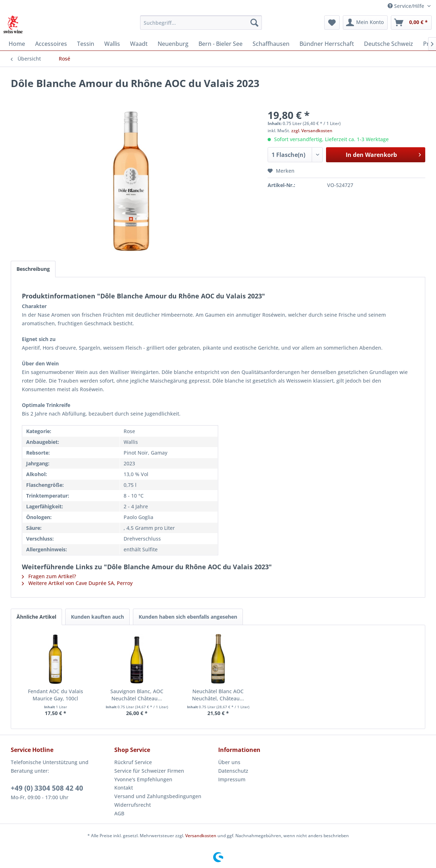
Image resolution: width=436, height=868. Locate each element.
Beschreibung (33, 269)
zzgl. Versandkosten (312, 131)
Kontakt (124, 788)
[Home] (17, 44)
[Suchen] (254, 23)
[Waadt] (139, 44)
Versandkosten (201, 836)
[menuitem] (201, 23)
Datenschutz (233, 771)
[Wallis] (112, 44)
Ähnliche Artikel (36, 617)
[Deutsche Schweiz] (389, 44)
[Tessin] (86, 44)
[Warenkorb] (411, 23)
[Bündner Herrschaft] (327, 44)
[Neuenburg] (173, 44)
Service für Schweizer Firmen (149, 771)
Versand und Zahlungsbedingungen (158, 796)
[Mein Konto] (365, 23)
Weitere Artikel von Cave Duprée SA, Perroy (77, 583)
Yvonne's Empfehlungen (143, 779)
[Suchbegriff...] (201, 23)
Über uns (229, 762)
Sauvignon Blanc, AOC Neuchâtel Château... (137, 695)
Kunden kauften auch (97, 617)
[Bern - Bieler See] (221, 44)
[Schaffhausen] (271, 44)
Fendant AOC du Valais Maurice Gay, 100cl (56, 695)
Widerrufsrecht (133, 805)
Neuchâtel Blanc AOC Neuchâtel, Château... (218, 695)
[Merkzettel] (332, 23)
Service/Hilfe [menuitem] (407, 6)
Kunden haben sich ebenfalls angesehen (188, 617)
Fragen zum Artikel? (49, 576)
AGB (119, 813)
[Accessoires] (51, 44)
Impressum (232, 779)
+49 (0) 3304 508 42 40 (47, 788)
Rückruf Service (133, 762)
